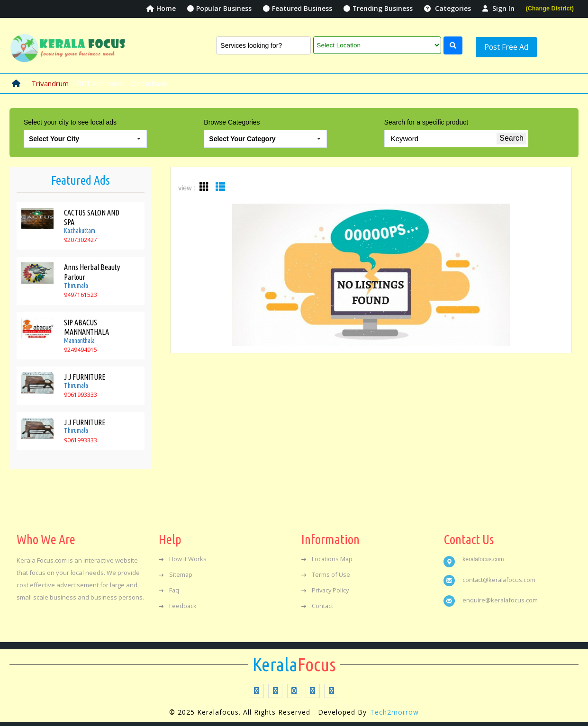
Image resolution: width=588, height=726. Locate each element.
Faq (169, 587)
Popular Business (219, 8)
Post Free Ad (498, 44)
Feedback (178, 602)
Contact (317, 602)
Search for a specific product (426, 120)
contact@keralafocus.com (500, 576)
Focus (294, 661)
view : (187, 186)
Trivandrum (50, 81)
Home (160, 8)
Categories (448, 8)
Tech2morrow (394, 709)
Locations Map (327, 556)
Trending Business (378, 8)
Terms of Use (326, 571)
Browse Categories (232, 120)
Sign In (498, 8)
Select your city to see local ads (70, 120)
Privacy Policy (326, 587)
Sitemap (176, 571)
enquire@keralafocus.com (501, 597)
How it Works (183, 556)
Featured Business (297, 8)
